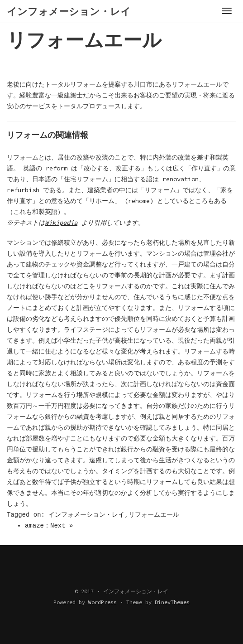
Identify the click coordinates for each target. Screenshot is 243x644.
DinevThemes (172, 602)
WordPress (102, 602)
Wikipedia (62, 223)
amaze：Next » (49, 526)
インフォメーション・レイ (86, 515)
